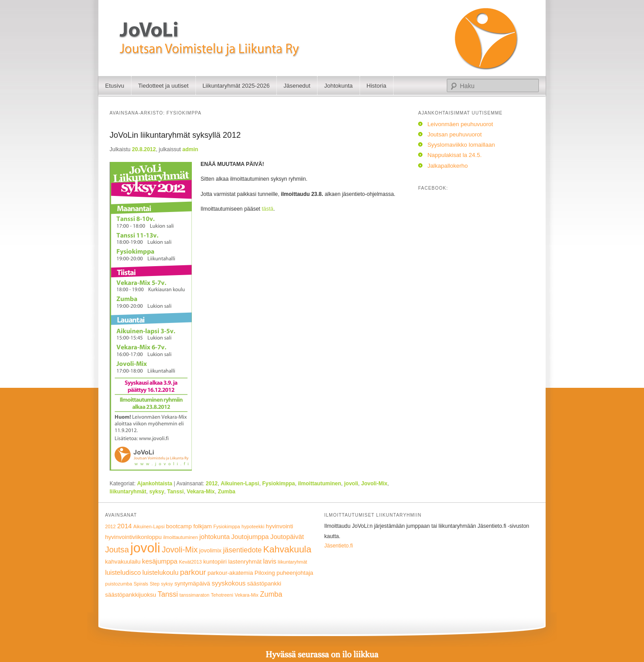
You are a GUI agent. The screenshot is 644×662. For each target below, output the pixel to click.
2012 (212, 484)
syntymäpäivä (192, 583)
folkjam (202, 526)
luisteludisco (123, 573)
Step (155, 584)
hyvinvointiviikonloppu (133, 537)
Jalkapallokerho (448, 166)
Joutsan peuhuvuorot (455, 134)
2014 (125, 526)
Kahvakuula (287, 549)
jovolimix (210, 550)
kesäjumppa (160, 561)
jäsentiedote (242, 550)
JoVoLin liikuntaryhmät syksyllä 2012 (175, 135)
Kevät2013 (190, 562)
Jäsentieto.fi (339, 546)
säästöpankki (264, 583)
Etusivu (115, 86)
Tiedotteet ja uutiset (163, 86)
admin (190, 149)
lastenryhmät (245, 562)
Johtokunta (339, 86)
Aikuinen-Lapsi (240, 484)
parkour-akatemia (230, 573)
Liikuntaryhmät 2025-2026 (236, 86)
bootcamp (179, 526)
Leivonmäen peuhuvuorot (460, 124)
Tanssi (176, 492)
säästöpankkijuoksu (131, 595)
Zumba (227, 492)
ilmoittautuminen (320, 484)
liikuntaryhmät (128, 492)
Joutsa (117, 550)
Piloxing (265, 573)
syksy (157, 492)
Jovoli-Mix (375, 484)
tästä (267, 209)
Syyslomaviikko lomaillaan (461, 145)
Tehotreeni (222, 595)
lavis (269, 561)
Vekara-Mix (201, 492)
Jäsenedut (297, 86)
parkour (193, 572)
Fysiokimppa (278, 484)
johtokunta (215, 537)
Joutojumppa (250, 537)
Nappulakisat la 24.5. (455, 155)
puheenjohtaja (295, 573)
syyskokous (229, 583)
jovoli (351, 484)
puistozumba (119, 584)
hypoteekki (253, 526)
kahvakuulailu (123, 562)
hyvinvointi (279, 526)
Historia (377, 86)
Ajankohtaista (155, 484)
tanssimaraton (194, 595)
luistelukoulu (160, 573)
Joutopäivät (287, 537)
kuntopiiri (215, 562)
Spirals (141, 584)
